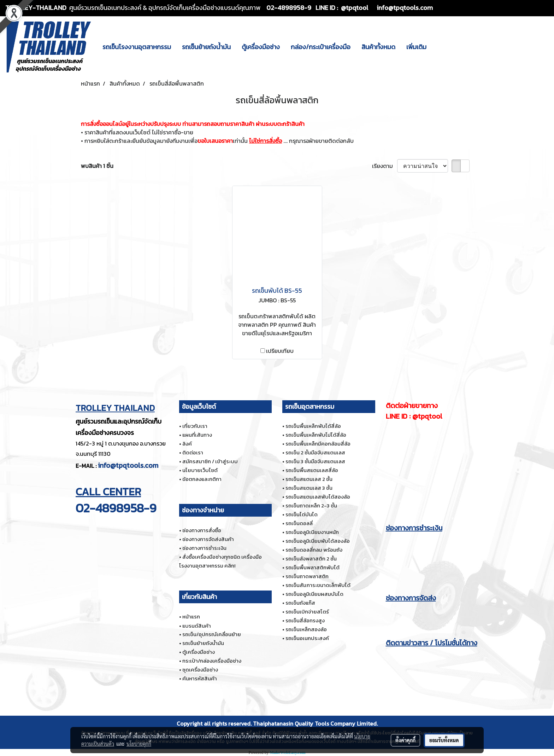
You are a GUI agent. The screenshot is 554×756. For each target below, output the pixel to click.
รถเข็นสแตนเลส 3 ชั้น (309, 488)
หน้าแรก (191, 617)
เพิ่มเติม (416, 47)
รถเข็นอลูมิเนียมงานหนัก (312, 532)
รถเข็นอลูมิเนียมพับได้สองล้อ (318, 541)
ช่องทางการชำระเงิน (204, 548)
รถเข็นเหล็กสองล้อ (306, 629)
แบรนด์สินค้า (197, 626)
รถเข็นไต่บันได (302, 514)
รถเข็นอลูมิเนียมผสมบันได (314, 594)
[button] (438, 47)
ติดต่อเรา (193, 452)
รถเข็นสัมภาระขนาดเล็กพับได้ (318, 585)
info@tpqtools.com (128, 465)
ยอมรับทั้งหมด (444, 740)
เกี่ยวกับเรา (195, 426)
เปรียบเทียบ (280, 351)
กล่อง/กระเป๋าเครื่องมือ (321, 47)
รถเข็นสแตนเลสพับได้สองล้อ (318, 497)
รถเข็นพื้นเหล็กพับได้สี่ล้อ (313, 426)
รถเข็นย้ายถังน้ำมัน (206, 47)
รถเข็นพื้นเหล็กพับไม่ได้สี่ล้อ (316, 435)
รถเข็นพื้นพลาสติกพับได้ (313, 567)
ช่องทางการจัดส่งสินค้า (208, 539)
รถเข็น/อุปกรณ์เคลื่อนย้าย (212, 634)
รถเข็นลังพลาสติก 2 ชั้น (311, 559)
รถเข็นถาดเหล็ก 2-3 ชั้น (311, 505)
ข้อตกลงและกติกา (202, 479)
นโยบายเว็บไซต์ (200, 470)
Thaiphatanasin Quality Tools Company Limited (315, 723)
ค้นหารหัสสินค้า (200, 678)
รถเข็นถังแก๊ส (300, 603)
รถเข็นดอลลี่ (299, 523)
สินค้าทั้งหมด (378, 47)
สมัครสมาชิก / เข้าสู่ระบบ (210, 461)
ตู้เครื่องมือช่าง (261, 47)
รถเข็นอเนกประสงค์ (307, 638)
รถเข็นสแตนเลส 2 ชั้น (309, 479)
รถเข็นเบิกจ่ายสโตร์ (307, 612)
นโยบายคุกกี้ (139, 744)
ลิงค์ (187, 444)
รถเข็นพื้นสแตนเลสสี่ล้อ (312, 470)
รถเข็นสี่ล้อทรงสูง (305, 620)
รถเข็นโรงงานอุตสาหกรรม (137, 47)
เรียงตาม (385, 166)
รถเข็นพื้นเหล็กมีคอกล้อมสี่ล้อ (318, 444)
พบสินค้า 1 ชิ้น (97, 166)
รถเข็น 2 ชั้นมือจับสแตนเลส (315, 452)
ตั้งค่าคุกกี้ (405, 740)
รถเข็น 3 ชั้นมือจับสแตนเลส (315, 461)
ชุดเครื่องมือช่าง (200, 670)
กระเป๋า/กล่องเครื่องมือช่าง (212, 661)
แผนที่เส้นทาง (197, 435)
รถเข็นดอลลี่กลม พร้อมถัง (314, 550)
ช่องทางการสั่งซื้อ (202, 530)
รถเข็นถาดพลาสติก (307, 576)
